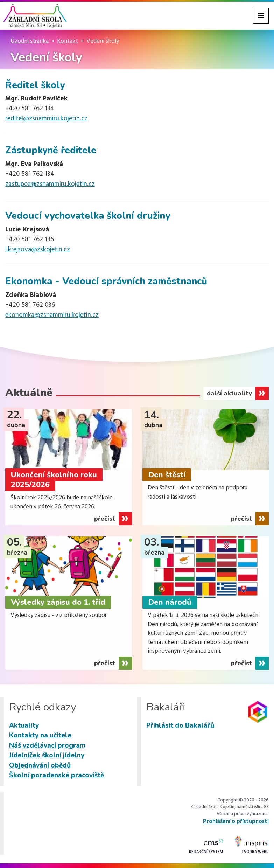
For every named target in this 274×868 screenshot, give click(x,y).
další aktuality (229, 393)
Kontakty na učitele (40, 735)
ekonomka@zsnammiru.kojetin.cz (52, 315)
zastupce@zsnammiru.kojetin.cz (50, 184)
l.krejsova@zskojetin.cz (38, 250)
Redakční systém (206, 847)
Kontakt (68, 41)
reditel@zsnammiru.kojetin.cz (46, 119)
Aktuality (24, 725)
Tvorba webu (252, 846)
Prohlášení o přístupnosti (236, 822)
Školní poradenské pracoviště (57, 775)
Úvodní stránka (30, 41)
